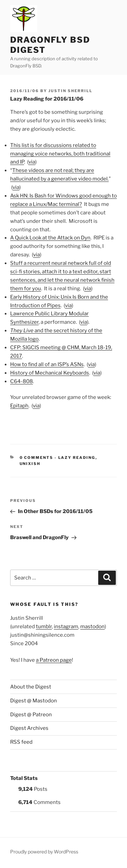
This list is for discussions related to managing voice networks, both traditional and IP (60, 154)
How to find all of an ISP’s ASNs (47, 364)
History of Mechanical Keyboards (50, 373)
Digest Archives (29, 728)
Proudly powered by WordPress (44, 852)
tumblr (44, 627)
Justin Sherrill (70, 91)
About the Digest (31, 687)
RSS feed (21, 742)
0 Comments (37, 458)
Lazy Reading (77, 458)
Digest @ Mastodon (34, 701)
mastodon (92, 627)
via (32, 162)
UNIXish (30, 464)
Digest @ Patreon (31, 715)
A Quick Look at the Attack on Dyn (50, 238)
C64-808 (22, 381)
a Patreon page (54, 660)
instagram (66, 627)
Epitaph (19, 406)
